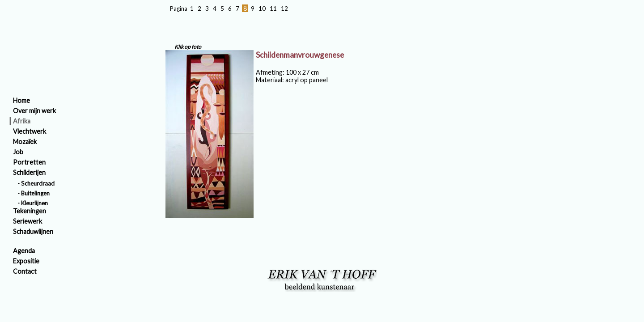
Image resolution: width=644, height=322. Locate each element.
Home (21, 100)
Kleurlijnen (34, 203)
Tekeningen (30, 211)
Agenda (24, 251)
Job (18, 152)
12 (284, 8)
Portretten (29, 162)
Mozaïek (25, 142)
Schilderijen (29, 172)
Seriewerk (28, 221)
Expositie (26, 261)
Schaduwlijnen (33, 231)
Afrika (22, 121)
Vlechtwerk (30, 131)
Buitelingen (35, 193)
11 (273, 8)
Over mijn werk (34, 111)
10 (262, 8)
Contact (25, 271)
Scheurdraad (38, 183)
